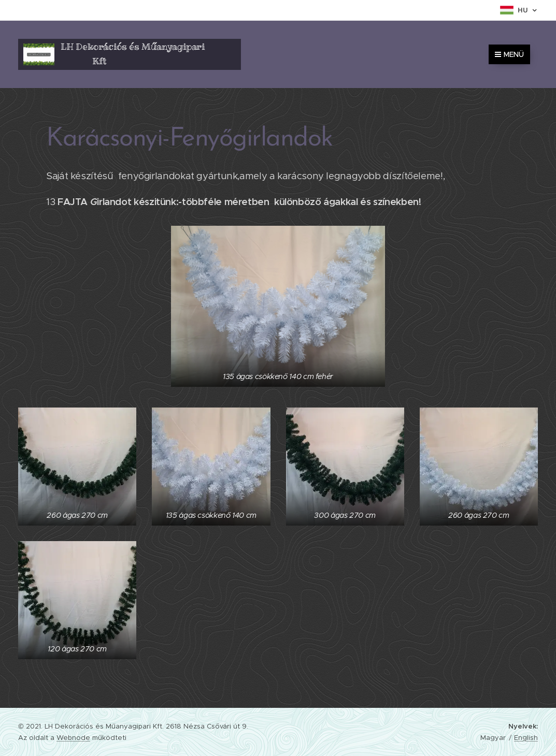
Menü (509, 54)
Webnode (73, 738)
